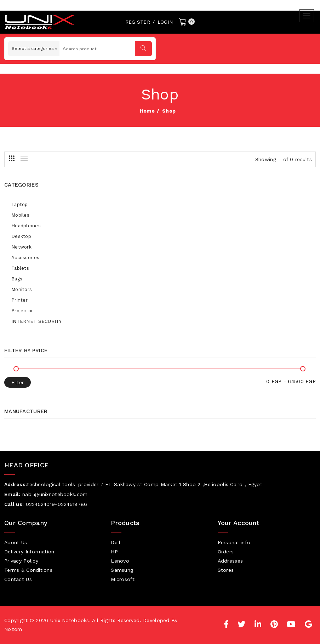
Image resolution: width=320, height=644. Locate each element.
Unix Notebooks (70, 620)
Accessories (25, 258)
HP (114, 552)
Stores (226, 570)
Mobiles (20, 215)
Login (165, 22)
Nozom (13, 629)
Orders (226, 552)
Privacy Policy (21, 561)
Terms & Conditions (28, 570)
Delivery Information (29, 552)
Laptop (20, 204)
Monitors (22, 289)
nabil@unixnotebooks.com (55, 494)
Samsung (122, 570)
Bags (17, 279)
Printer (19, 300)
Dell (116, 542)
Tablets (20, 268)
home (147, 111)
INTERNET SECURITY (37, 321)
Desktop (21, 236)
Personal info (234, 542)
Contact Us (18, 579)
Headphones (26, 226)
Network (21, 247)
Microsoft (123, 579)
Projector (22, 311)
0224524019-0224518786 (57, 504)
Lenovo (120, 561)
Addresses (230, 561)
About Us (16, 542)
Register (138, 22)
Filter (18, 382)
